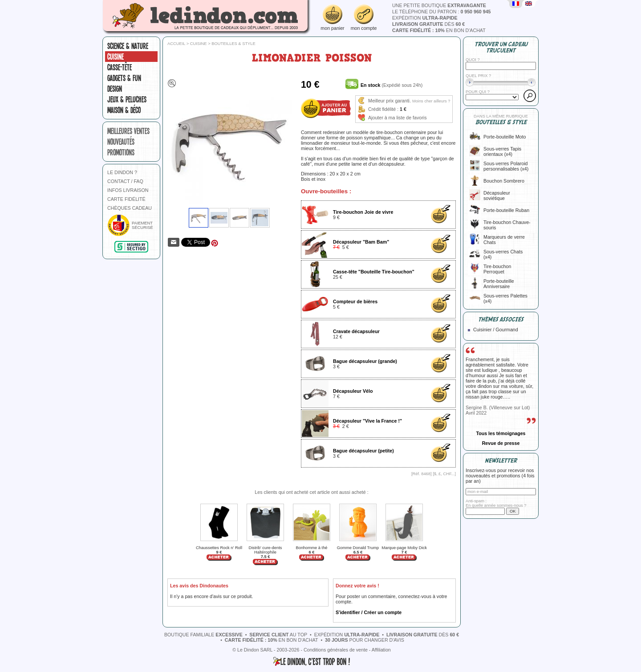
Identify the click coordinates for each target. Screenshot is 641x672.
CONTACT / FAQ (125, 181)
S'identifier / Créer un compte (369, 612)
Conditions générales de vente (336, 650)
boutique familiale (203, 635)
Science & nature (128, 46)
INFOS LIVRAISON (128, 190)
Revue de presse (501, 443)
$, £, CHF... (444, 474)
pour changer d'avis (365, 640)
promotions (121, 152)
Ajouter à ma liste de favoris (398, 118)
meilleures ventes (128, 131)
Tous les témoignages (501, 433)
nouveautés (121, 142)
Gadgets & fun (124, 78)
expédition (425, 18)
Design (115, 89)
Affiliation (381, 650)
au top (278, 635)
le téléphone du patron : (442, 12)
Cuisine (116, 57)
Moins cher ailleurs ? (431, 101)
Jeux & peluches (127, 99)
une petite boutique (439, 5)
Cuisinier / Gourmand (496, 330)
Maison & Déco (124, 110)
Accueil (176, 44)
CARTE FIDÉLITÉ (126, 199)
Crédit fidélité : (383, 109)
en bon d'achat (439, 30)
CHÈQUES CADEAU (130, 208)
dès (428, 24)
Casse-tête (120, 67)
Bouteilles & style (233, 44)
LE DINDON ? (122, 172)
